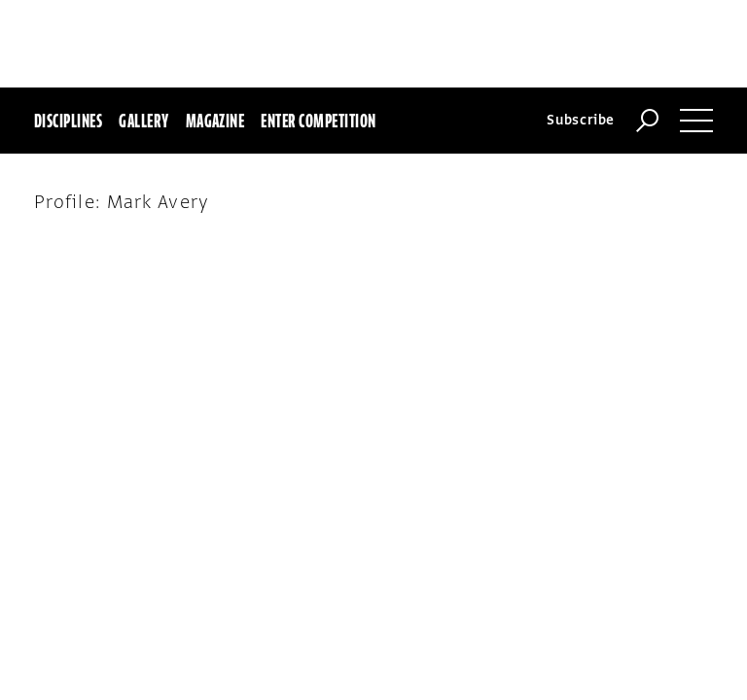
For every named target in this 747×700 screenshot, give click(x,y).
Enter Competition (318, 33)
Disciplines (68, 33)
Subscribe (581, 33)
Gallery (143, 33)
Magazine (215, 33)
